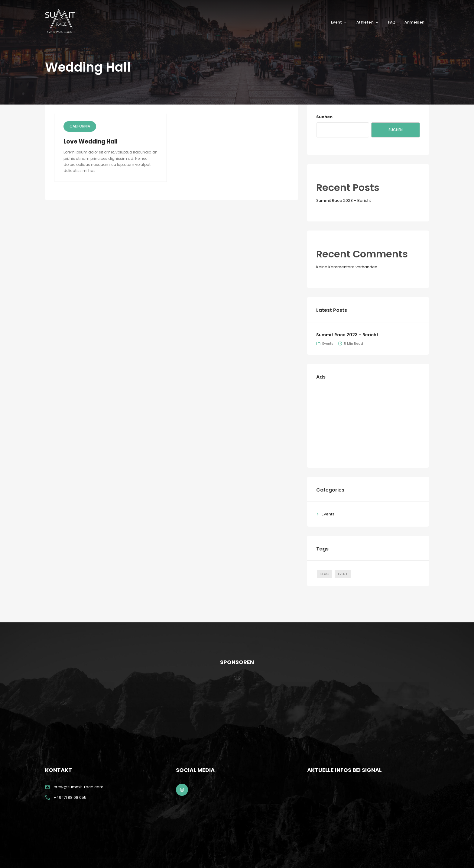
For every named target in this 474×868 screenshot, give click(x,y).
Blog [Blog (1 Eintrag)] (325, 574)
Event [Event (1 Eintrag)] (343, 574)
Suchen (324, 117)
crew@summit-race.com (78, 787)
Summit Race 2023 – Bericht (344, 200)
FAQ (392, 22)
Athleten (368, 22)
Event (339, 22)
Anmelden (414, 22)
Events (328, 344)
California (80, 126)
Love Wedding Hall (91, 142)
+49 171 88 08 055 (70, 797)
